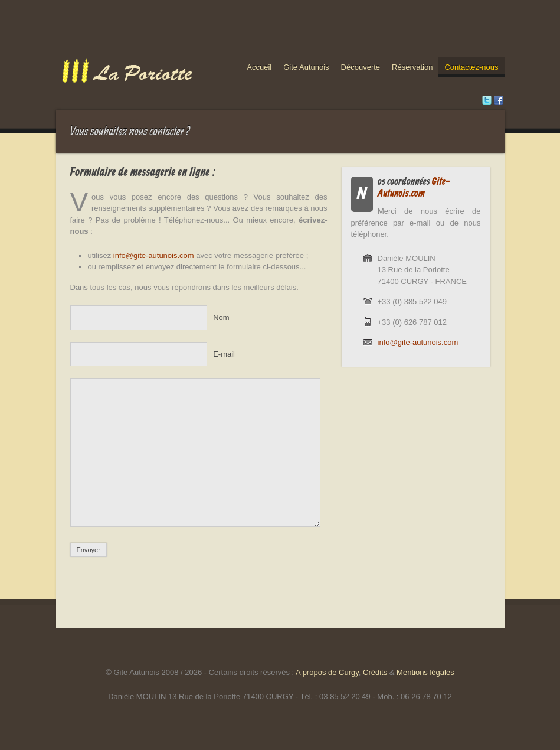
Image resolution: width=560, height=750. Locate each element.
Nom (221, 317)
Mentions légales (425, 672)
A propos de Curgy (327, 672)
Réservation (412, 67)
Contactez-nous (471, 67)
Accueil (259, 67)
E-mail (224, 354)
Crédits (375, 672)
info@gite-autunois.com (154, 255)
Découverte (361, 67)
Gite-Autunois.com (414, 188)
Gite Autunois (306, 67)
